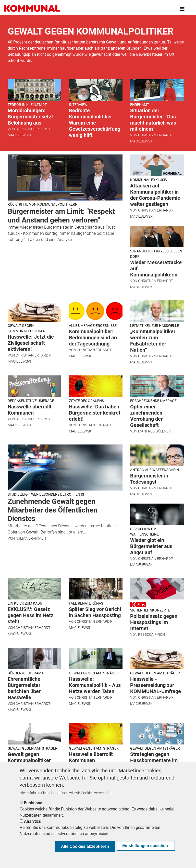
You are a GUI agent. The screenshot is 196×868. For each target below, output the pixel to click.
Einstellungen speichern (146, 846)
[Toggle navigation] (182, 9)
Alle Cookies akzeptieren (85, 846)
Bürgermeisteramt (26, 673)
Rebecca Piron (151, 635)
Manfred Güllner (154, 431)
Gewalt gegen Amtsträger (94, 673)
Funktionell (34, 803)
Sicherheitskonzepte (150, 610)
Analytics (32, 821)
